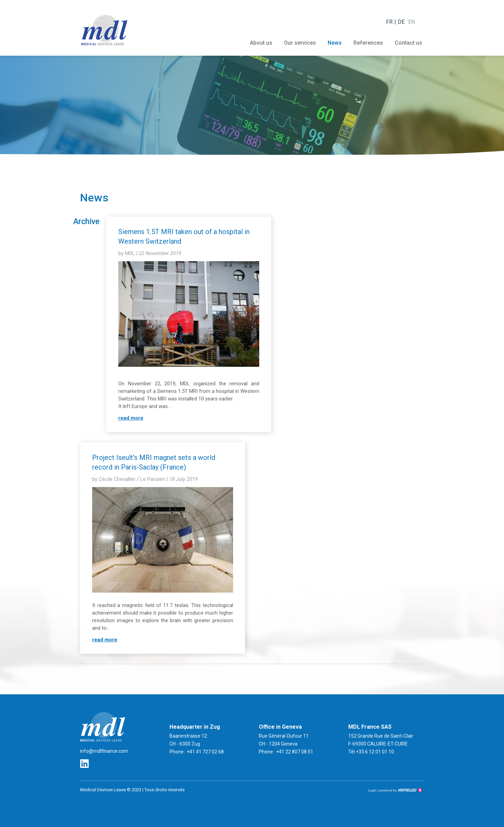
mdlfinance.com (104, 30)
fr (389, 22)
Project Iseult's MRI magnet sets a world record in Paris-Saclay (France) (154, 462)
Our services (300, 43)
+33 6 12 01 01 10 (375, 752)
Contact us (408, 43)
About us (261, 43)
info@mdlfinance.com (104, 751)
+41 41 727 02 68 (205, 752)
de (401, 22)
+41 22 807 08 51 (294, 752)
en (412, 22)
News (335, 43)
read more (131, 418)
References (368, 43)
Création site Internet (400, 790)
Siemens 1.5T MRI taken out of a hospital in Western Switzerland (184, 236)
